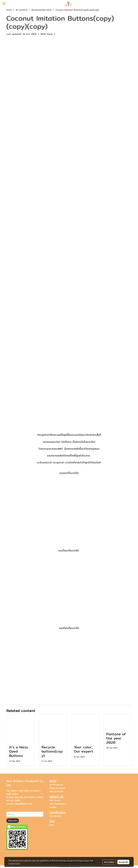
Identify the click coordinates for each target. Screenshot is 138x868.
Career (53, 807)
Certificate (55, 816)
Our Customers (58, 804)
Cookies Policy (14, 863)
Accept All (123, 862)
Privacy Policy (84, 860)
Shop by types (57, 788)
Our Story (55, 800)
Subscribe (13, 821)
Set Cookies (109, 862)
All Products (56, 785)
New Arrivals (56, 791)
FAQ (52, 825)
